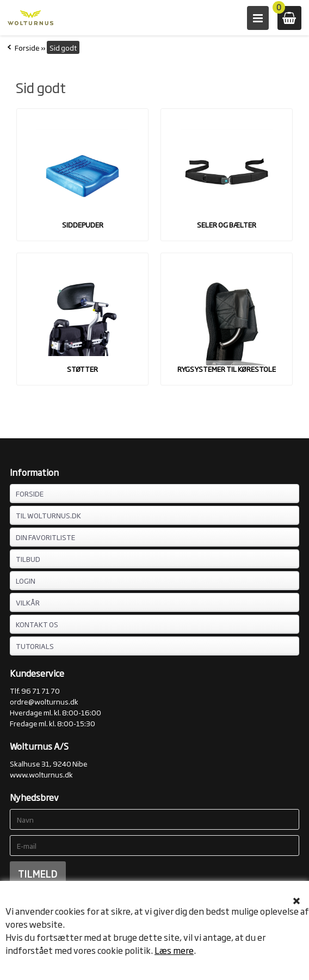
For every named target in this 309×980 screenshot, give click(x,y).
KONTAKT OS (37, 624)
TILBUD (28, 559)
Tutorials (35, 646)
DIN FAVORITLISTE (45, 537)
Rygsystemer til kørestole (227, 369)
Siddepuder (83, 224)
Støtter (82, 369)
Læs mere (174, 950)
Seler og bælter (227, 224)
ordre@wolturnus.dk (44, 701)
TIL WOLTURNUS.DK (48, 515)
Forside (27, 47)
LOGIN (26, 580)
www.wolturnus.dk (41, 774)
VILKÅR (28, 602)
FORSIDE (30, 493)
